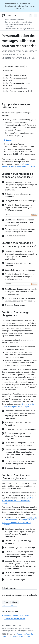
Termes (19, 634)
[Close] (33, 3)
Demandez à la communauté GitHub (15, 616)
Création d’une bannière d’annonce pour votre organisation (18, 500)
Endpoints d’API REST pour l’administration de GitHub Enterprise (18, 522)
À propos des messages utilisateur (16, 106)
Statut (4, 636)
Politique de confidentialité (10, 606)
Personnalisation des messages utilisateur (19, 29)
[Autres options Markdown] (26, 66)
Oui (6, 602)
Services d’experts (19, 636)
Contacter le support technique (13, 619)
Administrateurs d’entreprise (15, 20)
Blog (28, 636)
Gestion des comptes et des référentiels (19, 22)
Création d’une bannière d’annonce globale (16, 477)
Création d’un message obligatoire (15, 314)
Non (15, 602)
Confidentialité (28, 634)
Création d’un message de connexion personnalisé (17, 175)
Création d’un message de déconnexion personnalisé (19, 244)
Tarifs (9, 636)
